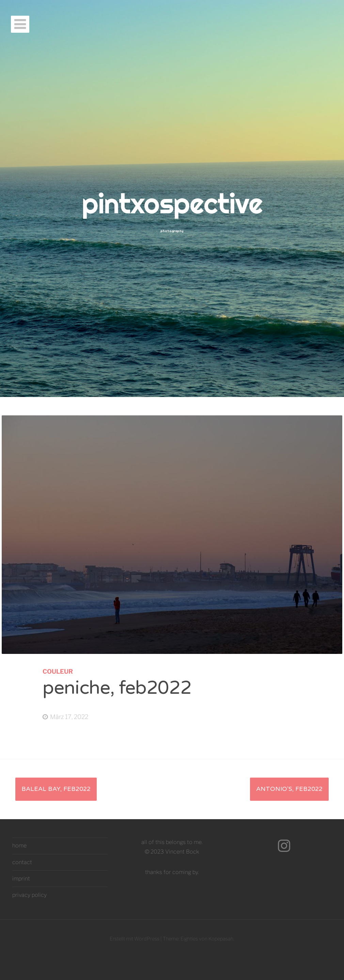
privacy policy (29, 895)
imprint (21, 879)
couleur (58, 671)
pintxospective (172, 203)
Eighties (189, 939)
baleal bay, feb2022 (56, 789)
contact (22, 862)
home (19, 846)
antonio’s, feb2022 (289, 789)
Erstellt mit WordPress (135, 939)
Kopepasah (221, 939)
